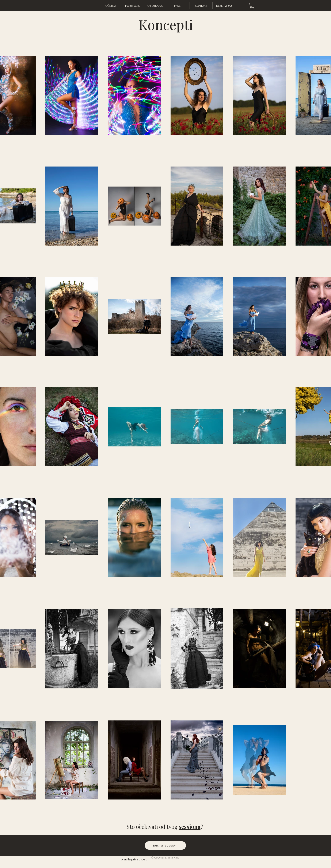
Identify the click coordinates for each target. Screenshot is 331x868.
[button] (252, 6)
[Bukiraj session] (165, 845)
